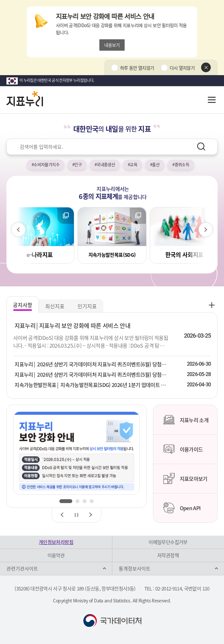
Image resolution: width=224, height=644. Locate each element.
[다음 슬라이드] (206, 230)
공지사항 (23, 305)
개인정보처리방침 (56, 542)
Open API (182, 508)
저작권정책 (168, 555)
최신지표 (55, 306)
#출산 (155, 164)
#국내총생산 (105, 164)
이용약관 (56, 555)
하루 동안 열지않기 (137, 68)
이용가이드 (183, 449)
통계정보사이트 (135, 569)
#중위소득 (181, 164)
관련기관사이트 (22, 569)
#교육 (132, 164)
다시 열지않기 (182, 68)
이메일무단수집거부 (168, 542)
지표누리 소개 (186, 420)
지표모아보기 (185, 479)
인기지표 (87, 306)
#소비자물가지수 (46, 164)
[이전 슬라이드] (18, 230)
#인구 (77, 164)
